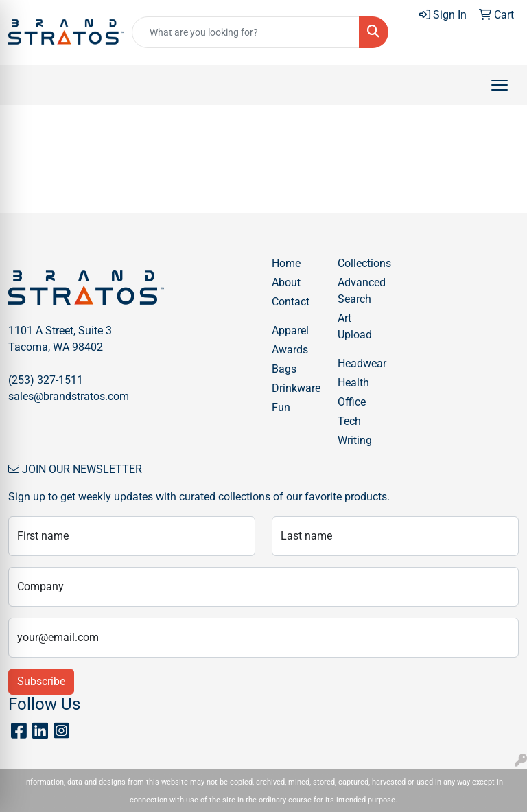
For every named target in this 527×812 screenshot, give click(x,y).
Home (286, 263)
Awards (290, 350)
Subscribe (41, 681)
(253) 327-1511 (46, 380)
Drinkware (296, 388)
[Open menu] (500, 85)
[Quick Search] (246, 32)
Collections (362, 263)
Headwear (362, 363)
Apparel (290, 330)
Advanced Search (362, 291)
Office (352, 402)
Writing (355, 440)
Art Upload (355, 326)
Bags (284, 369)
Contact (291, 302)
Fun (281, 407)
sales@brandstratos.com (69, 396)
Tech (349, 421)
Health (353, 383)
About (286, 282)
